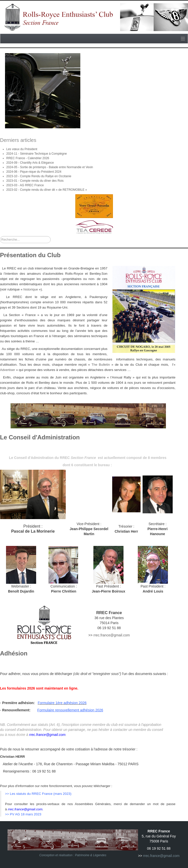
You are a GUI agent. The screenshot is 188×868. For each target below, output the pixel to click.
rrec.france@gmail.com (112, 635)
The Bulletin (101, 365)
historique (31, 289)
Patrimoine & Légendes (91, 855)
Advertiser (8, 370)
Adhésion (14, 653)
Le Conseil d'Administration (40, 437)
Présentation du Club (30, 255)
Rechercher (0, 236)
